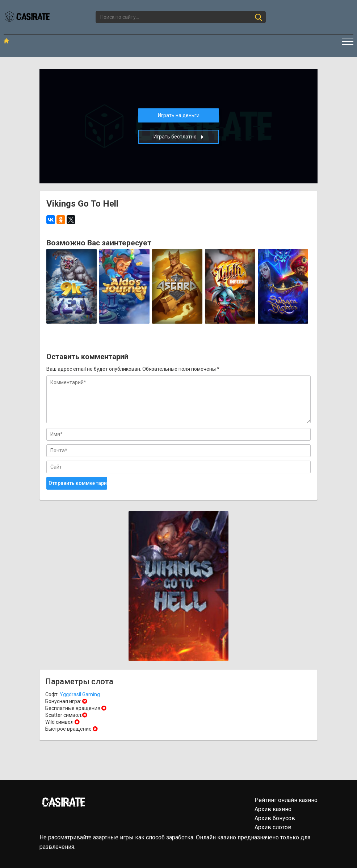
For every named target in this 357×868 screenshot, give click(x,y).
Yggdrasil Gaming (80, 694)
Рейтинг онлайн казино (286, 800)
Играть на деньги (179, 115)
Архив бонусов (275, 818)
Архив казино (273, 809)
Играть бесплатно (178, 137)
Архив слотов (273, 827)
